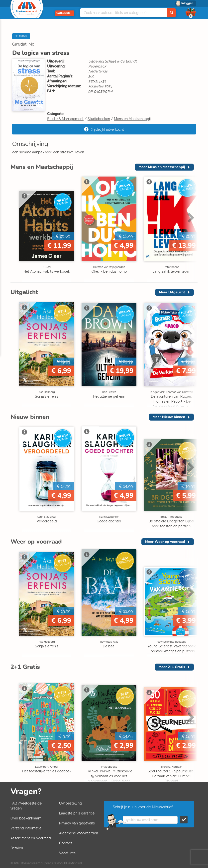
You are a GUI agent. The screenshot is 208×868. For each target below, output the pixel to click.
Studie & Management (65, 119)
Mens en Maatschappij (132, 119)
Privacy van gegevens (77, 823)
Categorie (65, 13)
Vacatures (67, 853)
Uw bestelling (70, 803)
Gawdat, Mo (23, 44)
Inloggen (187, 3)
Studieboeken (99, 119)
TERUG (21, 36)
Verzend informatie (26, 828)
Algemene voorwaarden (79, 833)
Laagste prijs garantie (77, 813)
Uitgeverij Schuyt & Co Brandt (112, 61)
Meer (162, 167)
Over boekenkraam (26, 818)
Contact (66, 843)
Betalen (17, 848)
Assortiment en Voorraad (31, 838)
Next (190, 217)
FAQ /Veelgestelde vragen (26, 806)
